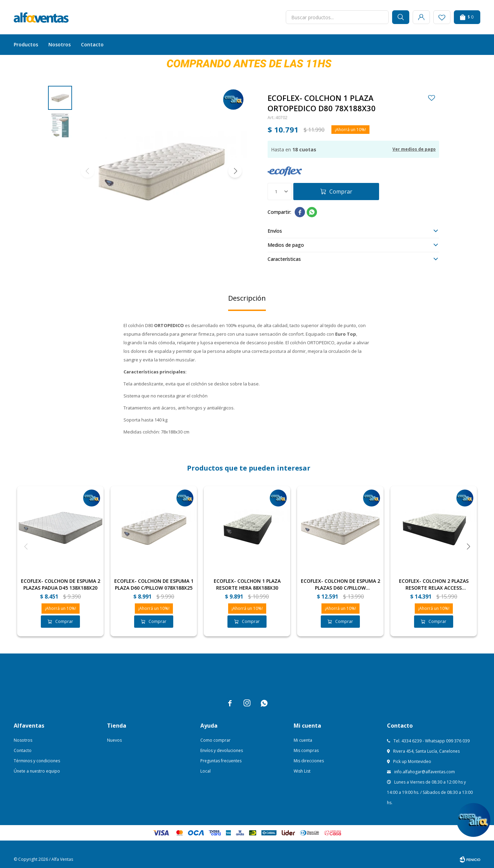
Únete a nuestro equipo (37, 771)
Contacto (92, 44)
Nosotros (60, 44)
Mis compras (306, 750)
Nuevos (114, 740)
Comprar (341, 192)
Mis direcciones (309, 761)
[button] (235, 171)
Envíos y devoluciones (222, 750)
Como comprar (215, 740)
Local (205, 771)
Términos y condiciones (37, 761)
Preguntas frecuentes (221, 761)
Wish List (302, 771)
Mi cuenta (303, 740)
